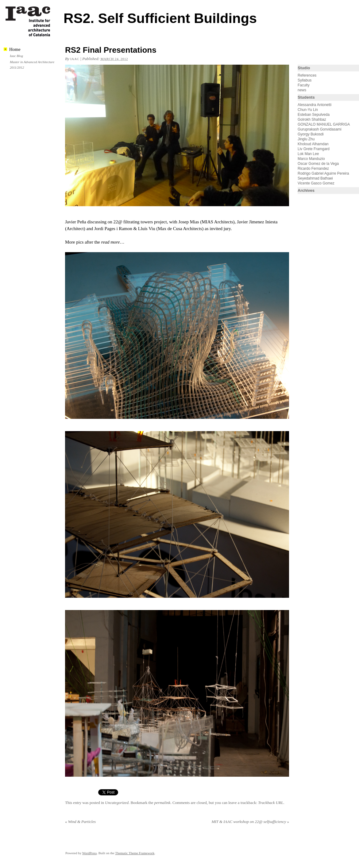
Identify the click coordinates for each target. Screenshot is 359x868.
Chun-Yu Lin (308, 110)
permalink (162, 803)
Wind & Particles (80, 822)
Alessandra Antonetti (315, 105)
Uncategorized (117, 803)
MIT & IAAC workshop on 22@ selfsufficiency (250, 822)
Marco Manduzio (311, 159)
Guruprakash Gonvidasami (320, 129)
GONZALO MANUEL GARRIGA (324, 124)
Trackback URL (271, 803)
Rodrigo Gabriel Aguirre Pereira (323, 173)
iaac (75, 59)
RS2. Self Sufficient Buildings (160, 18)
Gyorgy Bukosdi (311, 134)
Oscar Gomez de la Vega (318, 164)
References (307, 75)
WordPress (89, 853)
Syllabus (305, 80)
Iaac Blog (16, 56)
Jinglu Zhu (306, 139)
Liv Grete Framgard (314, 149)
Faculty (304, 85)
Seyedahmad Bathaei (315, 178)
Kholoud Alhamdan (313, 144)
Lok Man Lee (308, 154)
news (302, 90)
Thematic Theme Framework (135, 853)
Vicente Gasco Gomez (316, 183)
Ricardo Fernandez (313, 169)
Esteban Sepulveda (314, 115)
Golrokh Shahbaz (312, 119)
